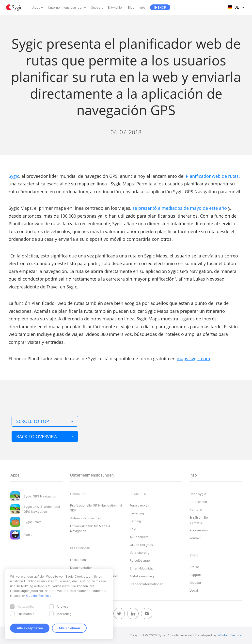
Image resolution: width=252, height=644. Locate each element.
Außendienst (139, 537)
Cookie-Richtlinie (39, 596)
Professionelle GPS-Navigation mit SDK (96, 508)
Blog (131, 7)
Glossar (195, 583)
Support (97, 7)
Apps (36, 7)
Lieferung (137, 513)
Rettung (135, 521)
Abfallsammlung (142, 576)
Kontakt (195, 538)
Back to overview (45, 436)
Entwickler (115, 7)
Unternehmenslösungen (66, 7)
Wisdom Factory (230, 635)
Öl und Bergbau (141, 545)
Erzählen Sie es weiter (199, 520)
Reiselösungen (141, 560)
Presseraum (199, 530)
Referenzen (198, 502)
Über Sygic (198, 494)
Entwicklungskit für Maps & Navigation (90, 528)
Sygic (14, 176)
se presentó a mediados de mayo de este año (180, 208)
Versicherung (140, 553)
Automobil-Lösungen (86, 518)
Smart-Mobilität (141, 568)
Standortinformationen (146, 584)
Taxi (133, 529)
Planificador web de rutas (212, 176)
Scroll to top (45, 421)
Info (142, 7)
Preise (194, 567)
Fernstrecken (139, 505)
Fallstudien (78, 560)
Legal (194, 590)
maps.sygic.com (193, 359)
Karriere (196, 509)
